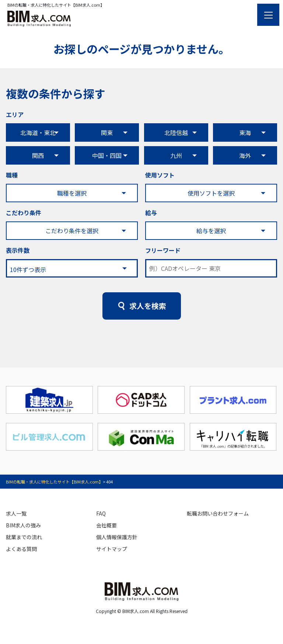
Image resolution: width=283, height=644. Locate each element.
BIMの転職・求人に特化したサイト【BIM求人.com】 (54, 482)
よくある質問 (21, 549)
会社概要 (106, 525)
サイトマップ (112, 549)
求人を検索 (148, 306)
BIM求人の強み (23, 525)
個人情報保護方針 (117, 537)
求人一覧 (16, 513)
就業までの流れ (24, 537)
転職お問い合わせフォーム (218, 513)
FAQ (101, 513)
